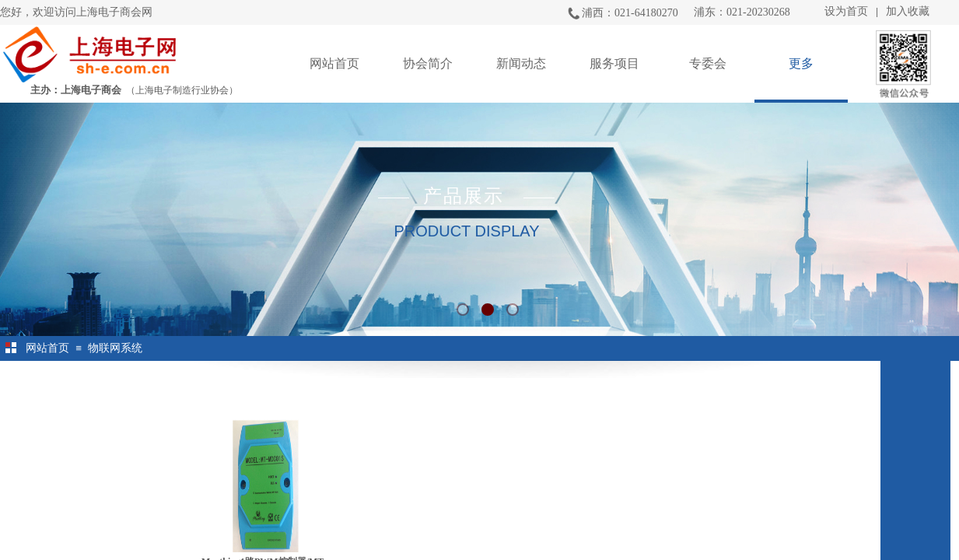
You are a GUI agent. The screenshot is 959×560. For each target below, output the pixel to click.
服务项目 (614, 63)
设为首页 (846, 11)
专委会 (708, 63)
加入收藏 (908, 11)
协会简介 (428, 63)
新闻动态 (521, 63)
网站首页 (334, 63)
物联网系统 (115, 348)
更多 (801, 63)
